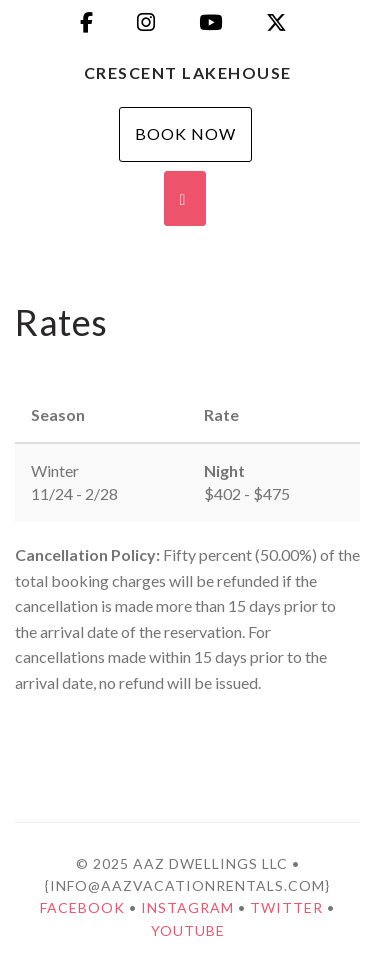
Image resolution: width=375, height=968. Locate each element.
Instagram (187, 907)
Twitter (286, 907)
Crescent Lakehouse (188, 72)
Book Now (185, 133)
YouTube (188, 930)
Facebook (82, 907)
